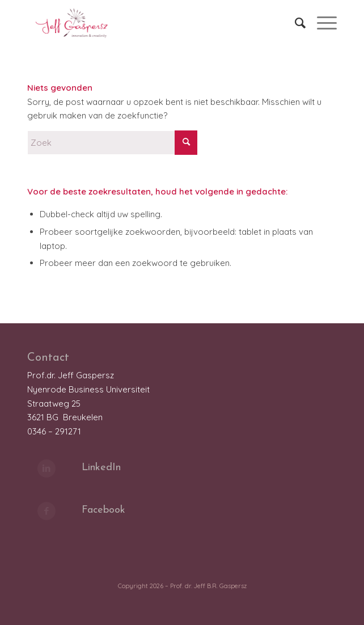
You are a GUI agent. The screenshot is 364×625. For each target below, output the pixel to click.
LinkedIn (101, 468)
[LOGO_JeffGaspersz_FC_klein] (151, 23)
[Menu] (321, 23)
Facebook (103, 510)
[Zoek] (295, 23)
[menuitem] (295, 23)
